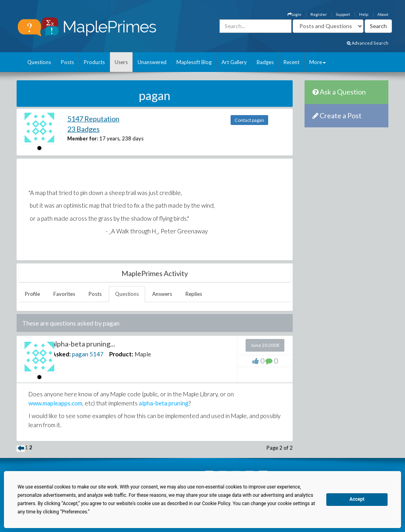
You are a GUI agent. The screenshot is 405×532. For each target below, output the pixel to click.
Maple (143, 354)
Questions (39, 62)
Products (94, 62)
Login (294, 14)
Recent (291, 62)
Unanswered (152, 62)
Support (343, 14)
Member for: (83, 138)
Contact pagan (249, 120)
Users (121, 62)
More (318, 62)
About (383, 14)
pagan (80, 354)
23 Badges (83, 129)
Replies (194, 294)
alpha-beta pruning (164, 403)
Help (364, 14)
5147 (97, 354)
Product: (121, 354)
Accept (357, 499)
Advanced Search (368, 43)
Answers (162, 294)
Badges (265, 62)
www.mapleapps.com (55, 403)
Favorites (64, 294)
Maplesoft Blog (194, 62)
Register (319, 14)
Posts (67, 62)
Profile (32, 294)
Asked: (61, 354)
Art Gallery (234, 62)
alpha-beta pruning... (83, 344)
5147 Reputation (93, 119)
